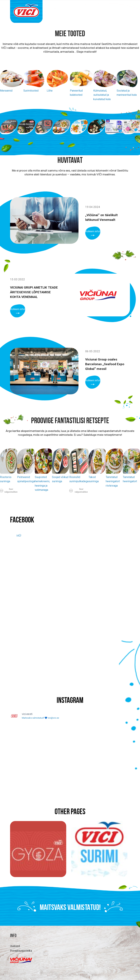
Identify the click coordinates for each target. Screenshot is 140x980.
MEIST (115, 6)
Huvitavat (81, 6)
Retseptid (99, 6)
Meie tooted (70, 34)
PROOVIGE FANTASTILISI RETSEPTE (70, 421)
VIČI (18, 536)
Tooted (65, 6)
